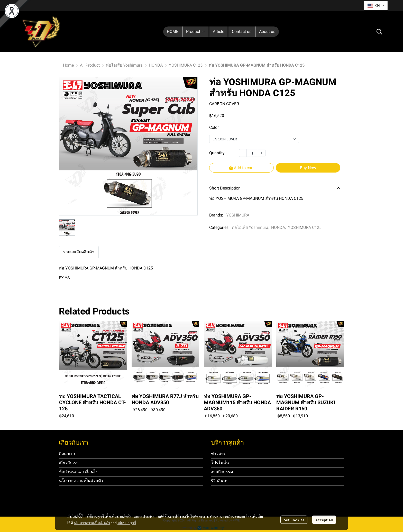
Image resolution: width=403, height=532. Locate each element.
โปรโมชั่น (220, 463)
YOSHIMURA (238, 215)
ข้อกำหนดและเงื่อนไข (79, 472)
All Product (90, 65)
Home (68, 65)
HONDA (156, 65)
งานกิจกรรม (222, 472)
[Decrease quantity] (243, 153)
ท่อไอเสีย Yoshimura (124, 65)
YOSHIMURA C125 (186, 65)
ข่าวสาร (218, 454)
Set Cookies (294, 520)
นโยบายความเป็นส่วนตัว (92, 522)
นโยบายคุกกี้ (127, 522)
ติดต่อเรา (67, 454)
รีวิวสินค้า (220, 481)
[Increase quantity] (262, 153)
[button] (376, 6)
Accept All (324, 520)
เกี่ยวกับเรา (69, 463)
